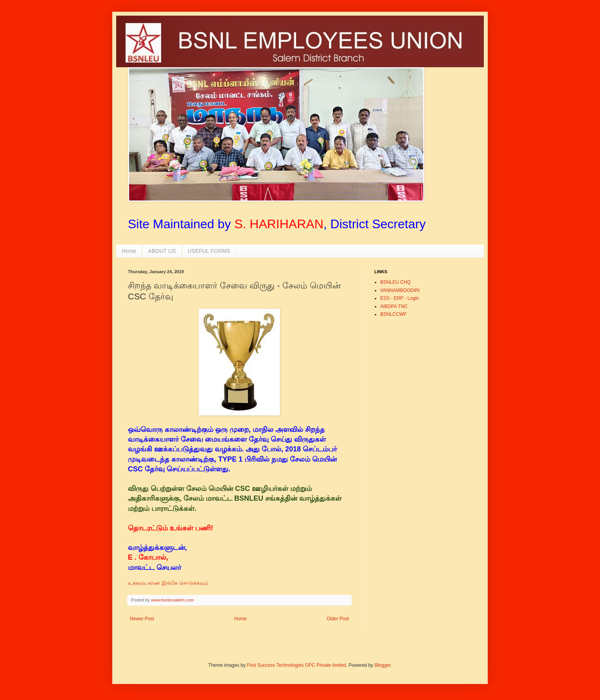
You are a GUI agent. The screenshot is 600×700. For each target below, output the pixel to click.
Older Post (338, 619)
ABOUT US (162, 251)
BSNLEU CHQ (395, 282)
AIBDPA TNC (394, 306)
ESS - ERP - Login (400, 298)
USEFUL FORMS (209, 251)
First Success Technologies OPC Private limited (296, 665)
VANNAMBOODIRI (400, 290)
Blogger (383, 665)
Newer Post (142, 619)
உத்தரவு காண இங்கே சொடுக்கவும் (169, 583)
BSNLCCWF (393, 314)
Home (129, 251)
